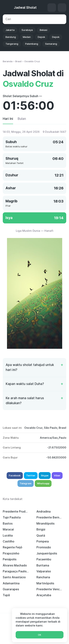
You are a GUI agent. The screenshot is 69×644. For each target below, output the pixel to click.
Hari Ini (8, 119)
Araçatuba (44, 595)
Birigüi (41, 529)
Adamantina (11, 583)
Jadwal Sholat (25, 7)
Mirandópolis (45, 523)
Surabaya (27, 30)
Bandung (11, 37)
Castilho (9, 541)
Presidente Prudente (16, 511)
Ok (40, 635)
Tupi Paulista (12, 517)
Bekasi (44, 30)
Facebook (15, 475)
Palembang (32, 44)
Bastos (8, 523)
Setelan (62, 8)
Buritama (43, 565)
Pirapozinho (11, 553)
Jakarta (10, 30)
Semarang (51, 44)
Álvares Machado (15, 565)
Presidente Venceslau (50, 589)
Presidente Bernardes (50, 517)
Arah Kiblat (52, 8)
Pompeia (43, 541)
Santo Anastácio (14, 577)
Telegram (26, 483)
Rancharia (43, 577)
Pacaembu (44, 559)
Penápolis (10, 559)
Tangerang (12, 44)
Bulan (22, 119)
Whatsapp (43, 483)
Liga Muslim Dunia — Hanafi (35, 231)
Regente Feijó (13, 547)
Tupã (6, 595)
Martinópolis (45, 583)
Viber (57, 475)
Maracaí (8, 529)
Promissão (44, 547)
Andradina (44, 511)
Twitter (31, 475)
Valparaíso (44, 571)
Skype (45, 475)
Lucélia (8, 535)
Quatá (41, 535)
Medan (27, 37)
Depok (41, 37)
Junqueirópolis (47, 553)
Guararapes (11, 589)
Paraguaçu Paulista (16, 571)
